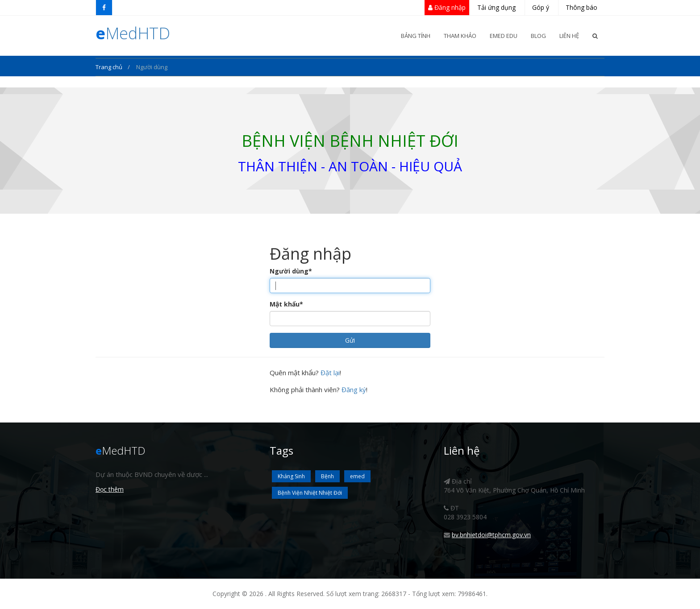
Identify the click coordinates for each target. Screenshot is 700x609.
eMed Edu (504, 36)
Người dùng (291, 271)
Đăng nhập (447, 7)
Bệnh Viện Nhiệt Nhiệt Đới (310, 493)
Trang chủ (110, 67)
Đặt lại (330, 373)
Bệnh (327, 476)
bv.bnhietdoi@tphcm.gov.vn (491, 535)
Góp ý (541, 7)
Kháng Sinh (291, 476)
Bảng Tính (416, 36)
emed (357, 476)
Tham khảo (460, 36)
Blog (538, 36)
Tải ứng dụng (496, 7)
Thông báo (581, 7)
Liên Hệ (569, 36)
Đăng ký (354, 389)
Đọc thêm (110, 489)
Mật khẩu (286, 304)
